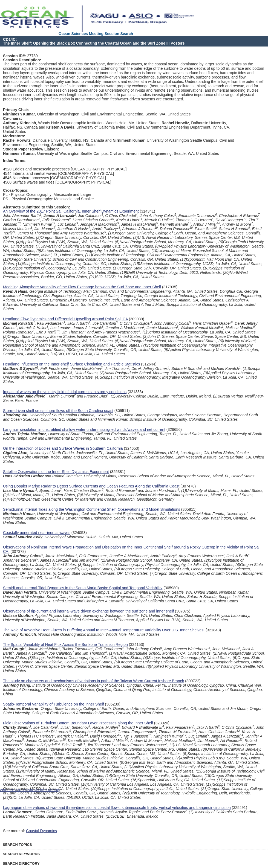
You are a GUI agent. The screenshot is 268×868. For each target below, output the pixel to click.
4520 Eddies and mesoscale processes (36, 169)
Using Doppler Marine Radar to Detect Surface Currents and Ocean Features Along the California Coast (91, 486)
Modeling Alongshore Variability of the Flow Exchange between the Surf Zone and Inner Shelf (82, 287)
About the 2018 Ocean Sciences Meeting (30, 790)
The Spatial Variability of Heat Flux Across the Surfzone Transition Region (65, 645)
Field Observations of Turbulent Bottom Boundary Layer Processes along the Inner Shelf (78, 723)
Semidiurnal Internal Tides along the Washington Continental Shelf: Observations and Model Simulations (92, 509)
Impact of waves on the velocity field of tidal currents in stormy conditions (65, 392)
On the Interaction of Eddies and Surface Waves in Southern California (63, 448)
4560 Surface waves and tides (29, 182)
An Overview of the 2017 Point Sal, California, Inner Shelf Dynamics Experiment (71, 211)
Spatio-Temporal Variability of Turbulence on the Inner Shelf (54, 704)
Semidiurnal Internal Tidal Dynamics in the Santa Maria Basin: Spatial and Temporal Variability (83, 588)
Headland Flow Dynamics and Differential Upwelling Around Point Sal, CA (65, 319)
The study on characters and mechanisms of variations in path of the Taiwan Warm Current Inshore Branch (93, 681)
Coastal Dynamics (41, 831)
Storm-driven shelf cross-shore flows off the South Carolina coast (58, 411)
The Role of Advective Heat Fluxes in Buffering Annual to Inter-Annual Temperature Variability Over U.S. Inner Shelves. (104, 630)
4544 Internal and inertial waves (30, 173)
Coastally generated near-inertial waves (37, 533)
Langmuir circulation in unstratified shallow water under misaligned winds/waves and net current (84, 429)
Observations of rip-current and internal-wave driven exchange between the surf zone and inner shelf (88, 611)
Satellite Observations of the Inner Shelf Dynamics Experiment (56, 472)
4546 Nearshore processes (26, 178)
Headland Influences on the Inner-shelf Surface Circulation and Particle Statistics (71, 364)
